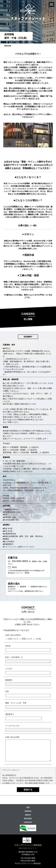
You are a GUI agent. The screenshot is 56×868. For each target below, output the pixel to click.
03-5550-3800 (30, 858)
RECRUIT (28, 819)
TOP (28, 808)
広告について (13, 639)
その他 (38, 639)
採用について (27, 639)
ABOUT (28, 815)
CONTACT (28, 822)
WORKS (28, 811)
